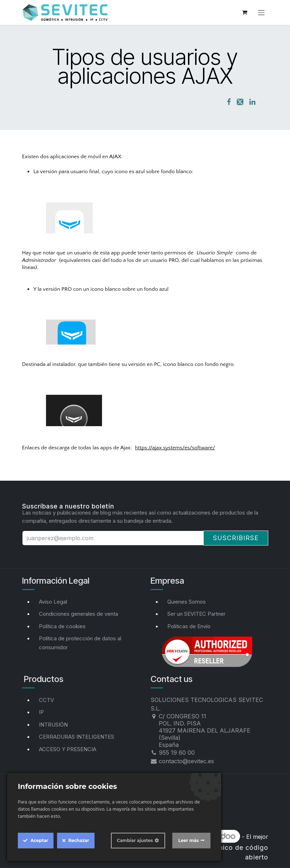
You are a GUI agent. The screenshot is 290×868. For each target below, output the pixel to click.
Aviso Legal (53, 602)
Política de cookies (62, 626)
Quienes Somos (187, 602)
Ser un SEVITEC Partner (196, 614)
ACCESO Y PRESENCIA (68, 749)
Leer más (189, 840)
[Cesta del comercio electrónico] (245, 12)
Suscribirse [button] (236, 538)
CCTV (46, 700)
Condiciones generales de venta (78, 614)
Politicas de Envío (189, 626)
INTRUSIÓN (53, 725)
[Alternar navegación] (261, 12)
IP (41, 712)
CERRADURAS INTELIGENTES (77, 737)
